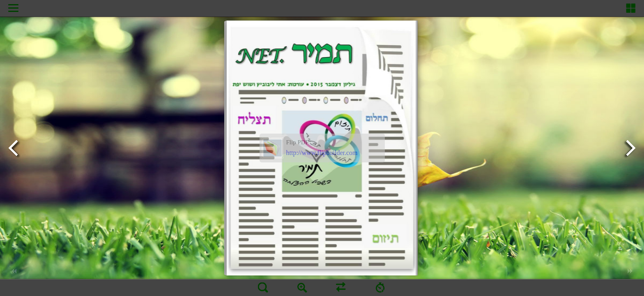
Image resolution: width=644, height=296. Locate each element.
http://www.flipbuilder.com (322, 153)
